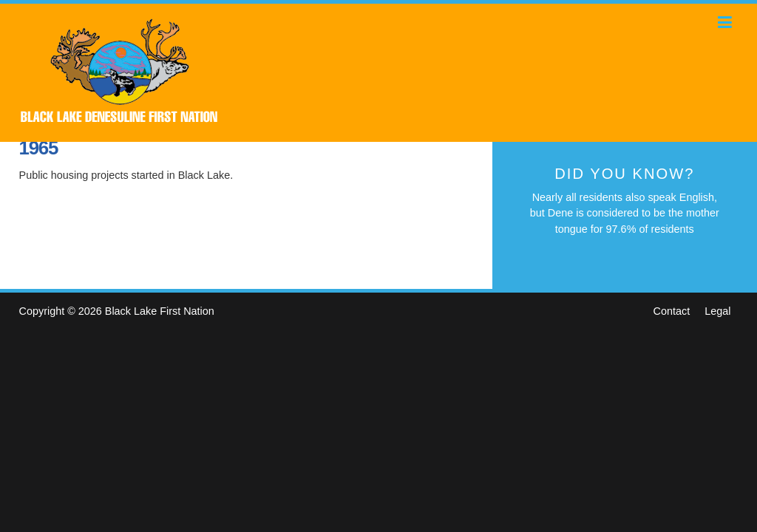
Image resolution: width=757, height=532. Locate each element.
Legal (717, 311)
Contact (672, 311)
